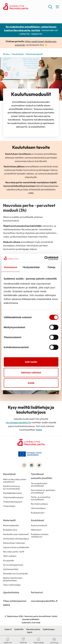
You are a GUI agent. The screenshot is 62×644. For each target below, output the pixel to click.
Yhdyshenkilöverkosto (13, 497)
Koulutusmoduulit (39, 525)
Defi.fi (30, 632)
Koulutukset (18, 54)
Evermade (36, 623)
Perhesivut (37, 592)
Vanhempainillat (11, 569)
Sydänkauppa (49, 629)
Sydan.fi (8, 629)
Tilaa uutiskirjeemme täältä (15, 603)
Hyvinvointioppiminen (13, 565)
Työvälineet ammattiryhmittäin (42, 476)
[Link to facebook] (32, 465)
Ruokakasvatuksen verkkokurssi (40, 535)
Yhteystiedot (9, 506)
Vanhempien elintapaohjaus (16, 539)
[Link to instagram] (24, 465)
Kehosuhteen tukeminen (14, 543)
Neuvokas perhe (33, 629)
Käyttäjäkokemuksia (12, 493)
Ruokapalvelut (38, 513)
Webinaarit (36, 530)
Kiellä (31, 383)
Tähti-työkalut (10, 556)
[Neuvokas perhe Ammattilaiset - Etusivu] (31, 442)
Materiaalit (9, 520)
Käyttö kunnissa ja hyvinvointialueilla (11, 487)
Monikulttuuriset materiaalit (16, 534)
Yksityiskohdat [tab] (31, 267)
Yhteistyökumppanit (13, 502)
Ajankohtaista (11, 592)
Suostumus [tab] (11, 267)
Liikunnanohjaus (38, 508)
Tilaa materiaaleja (12, 585)
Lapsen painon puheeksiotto (16, 547)
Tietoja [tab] (51, 267)
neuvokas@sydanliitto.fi (17, 422)
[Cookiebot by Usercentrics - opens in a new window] (44, 258)
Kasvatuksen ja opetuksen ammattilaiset (43, 491)
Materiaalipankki (11, 525)
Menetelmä (9, 474)
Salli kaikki (31, 362)
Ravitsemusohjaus (39, 504)
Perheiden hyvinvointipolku (16, 573)
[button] (50, 8)
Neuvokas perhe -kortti (14, 552)
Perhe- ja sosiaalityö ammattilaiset (41, 498)
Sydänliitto (19, 629)
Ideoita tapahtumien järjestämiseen (13, 579)
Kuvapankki (8, 560)
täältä (39, 430)
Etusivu (6, 54)
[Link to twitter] (39, 465)
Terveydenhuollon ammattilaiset (39, 485)
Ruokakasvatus (10, 530)
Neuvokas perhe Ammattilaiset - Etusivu (26, 7)
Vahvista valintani (31, 372)
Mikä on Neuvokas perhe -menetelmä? (15, 481)
